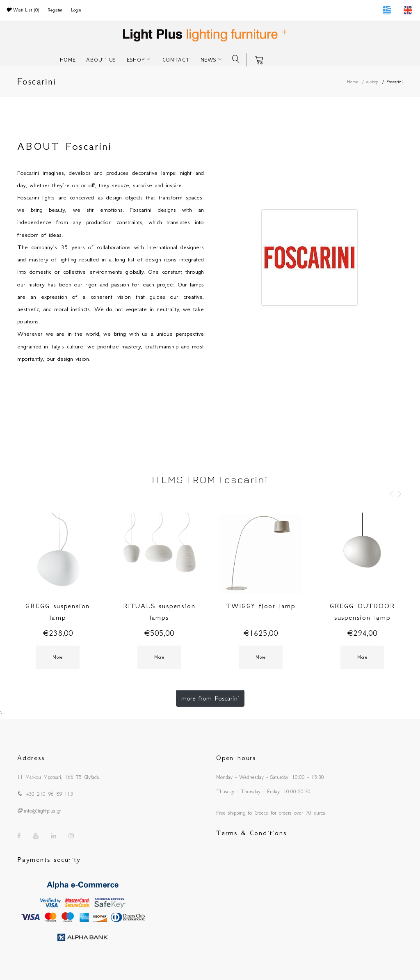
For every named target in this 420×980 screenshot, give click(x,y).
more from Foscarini (210, 698)
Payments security (49, 859)
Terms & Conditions (251, 833)
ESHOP (136, 60)
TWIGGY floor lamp (261, 606)
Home (353, 82)
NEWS (209, 60)
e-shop (372, 82)
